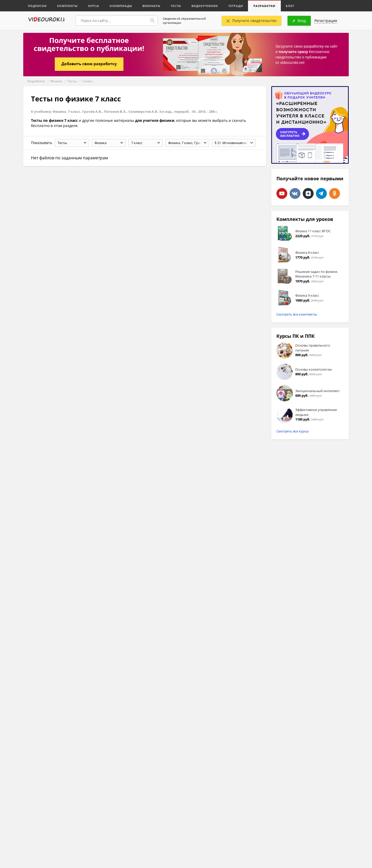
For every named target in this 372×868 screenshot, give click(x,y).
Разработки (265, 6)
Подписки (37, 6)
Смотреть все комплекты (297, 314)
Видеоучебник (205, 6)
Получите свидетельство (251, 21)
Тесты (176, 6)
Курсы (94, 6)
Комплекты (67, 6)
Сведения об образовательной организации (184, 21)
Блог (290, 6)
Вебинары (152, 6)
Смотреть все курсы (293, 431)
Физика (56, 81)
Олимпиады (121, 6)
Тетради (236, 6)
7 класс (87, 81)
